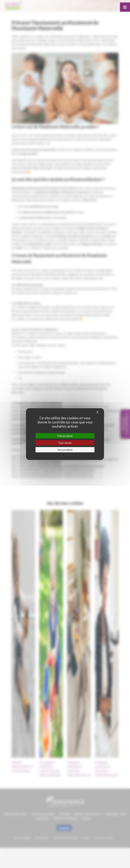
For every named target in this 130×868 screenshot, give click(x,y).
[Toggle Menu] (125, 7)
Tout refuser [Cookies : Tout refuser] (65, 443)
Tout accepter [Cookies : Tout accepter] (65, 436)
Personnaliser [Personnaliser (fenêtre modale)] (65, 450)
